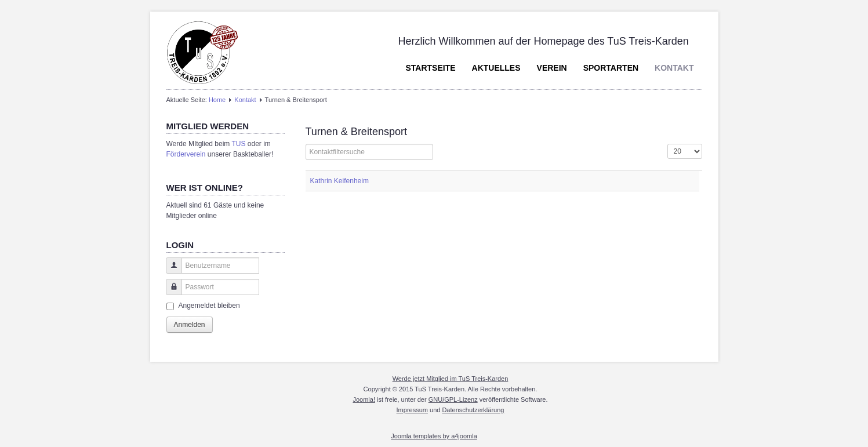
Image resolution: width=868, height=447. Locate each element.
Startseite (430, 68)
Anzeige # (668, 144)
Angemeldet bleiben (209, 306)
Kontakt (674, 68)
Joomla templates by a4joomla (434, 436)
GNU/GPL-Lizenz (453, 399)
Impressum (412, 410)
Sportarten (611, 68)
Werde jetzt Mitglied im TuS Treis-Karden (451, 379)
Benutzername (170, 271)
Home (217, 100)
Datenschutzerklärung (473, 410)
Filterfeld (306, 144)
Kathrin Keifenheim (339, 181)
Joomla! (364, 399)
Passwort (170, 292)
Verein (552, 68)
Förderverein (186, 154)
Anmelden (190, 325)
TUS (238, 144)
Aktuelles (496, 68)
